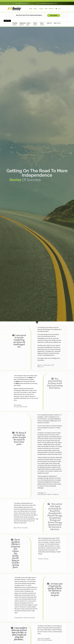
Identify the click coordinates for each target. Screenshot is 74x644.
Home (31, 10)
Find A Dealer (54, 17)
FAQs (46, 10)
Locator (41, 10)
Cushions (57, 25)
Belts (50, 25)
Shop (35, 10)
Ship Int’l (51, 10)
